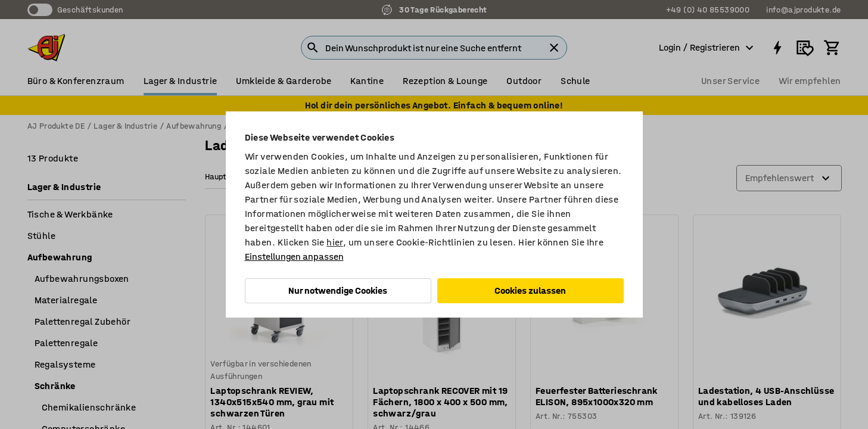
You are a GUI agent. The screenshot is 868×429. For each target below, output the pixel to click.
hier (335, 242)
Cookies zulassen (530, 290)
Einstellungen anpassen (294, 257)
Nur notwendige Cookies (338, 290)
